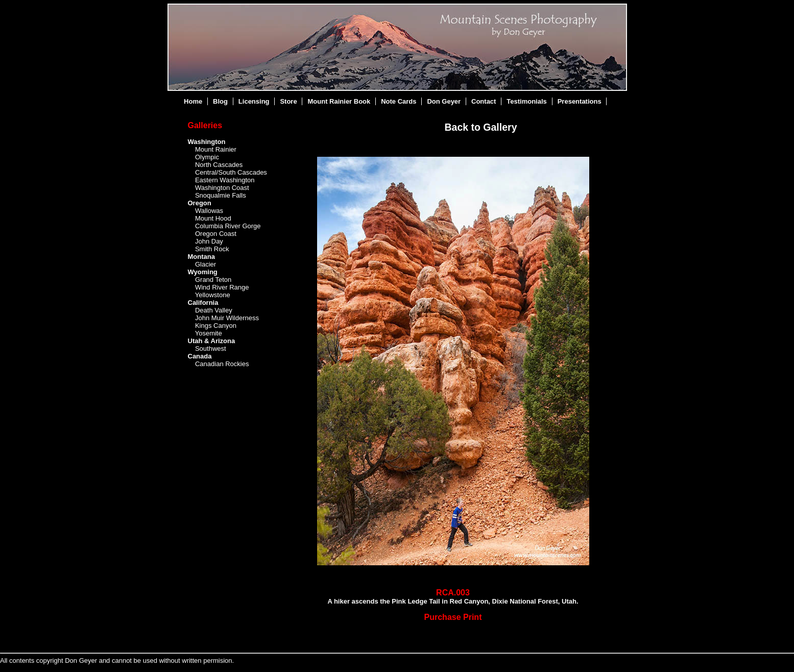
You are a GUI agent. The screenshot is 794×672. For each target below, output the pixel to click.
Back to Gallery (481, 127)
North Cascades (219, 165)
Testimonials (527, 101)
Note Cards (399, 101)
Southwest (211, 349)
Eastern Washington (225, 180)
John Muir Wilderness (227, 318)
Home (193, 101)
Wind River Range (222, 287)
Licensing (254, 101)
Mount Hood (213, 218)
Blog (220, 101)
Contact (484, 101)
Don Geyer (444, 101)
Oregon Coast (216, 234)
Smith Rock (212, 249)
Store (288, 101)
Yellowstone (213, 295)
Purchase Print (453, 617)
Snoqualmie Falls (221, 195)
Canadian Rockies (222, 364)
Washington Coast (222, 188)
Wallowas (209, 211)
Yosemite (209, 333)
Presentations (580, 101)
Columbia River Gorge (228, 226)
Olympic (207, 157)
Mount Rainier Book (339, 101)
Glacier (206, 264)
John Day (209, 241)
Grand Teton (213, 280)
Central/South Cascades (231, 172)
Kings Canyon (216, 326)
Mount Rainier (216, 149)
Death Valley (214, 310)
